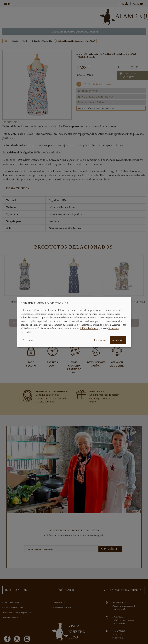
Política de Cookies (89, 328)
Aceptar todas (118, 340)
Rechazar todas (101, 340)
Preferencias (28, 340)
